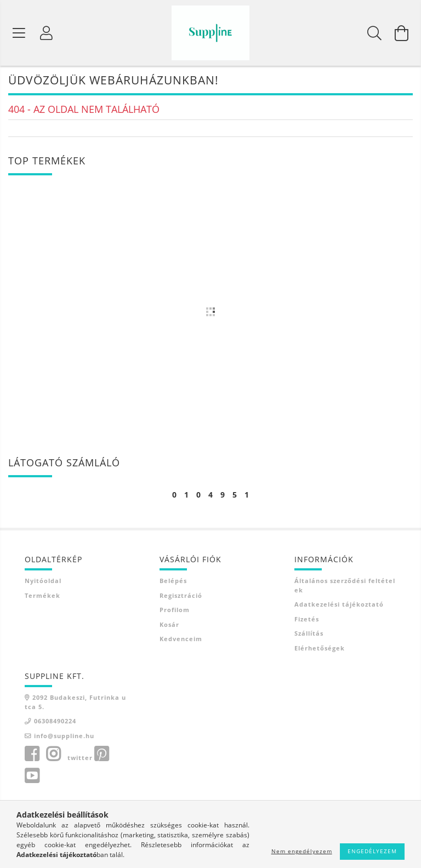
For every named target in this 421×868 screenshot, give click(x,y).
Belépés (173, 582)
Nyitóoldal (43, 582)
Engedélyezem (372, 851)
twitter (80, 759)
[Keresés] (374, 33)
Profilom (175, 611)
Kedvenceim (181, 640)
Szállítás (309, 634)
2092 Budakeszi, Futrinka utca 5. (75, 703)
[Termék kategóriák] (19, 33)
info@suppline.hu (64, 736)
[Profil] (47, 33)
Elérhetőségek (320, 649)
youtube (32, 777)
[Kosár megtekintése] (402, 33)
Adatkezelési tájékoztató (339, 605)
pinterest (101, 755)
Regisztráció (181, 596)
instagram (53, 755)
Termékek (42, 596)
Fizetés (307, 619)
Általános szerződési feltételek (345, 586)
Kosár (169, 625)
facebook (32, 755)
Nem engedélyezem (302, 851)
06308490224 (55, 722)
